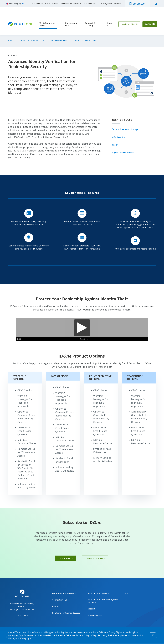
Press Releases (95, 616)
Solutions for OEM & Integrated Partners (103, 4)
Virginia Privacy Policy (103, 635)
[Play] (82, 328)
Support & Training (89, 24)
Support (91, 610)
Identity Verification (86, 41)
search (156, 4)
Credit (115, 145)
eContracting (119, 137)
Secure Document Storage (125, 129)
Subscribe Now (65, 559)
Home (11, 41)
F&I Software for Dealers (47, 24)
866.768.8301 (139, 4)
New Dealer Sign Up (127, 25)
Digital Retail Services (123, 153)
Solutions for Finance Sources (45, 4)
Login (147, 25)
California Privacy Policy (78, 635)
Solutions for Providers (71, 4)
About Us (107, 24)
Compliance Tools (60, 41)
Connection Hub (70, 24)
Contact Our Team (95, 559)
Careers (56, 607)
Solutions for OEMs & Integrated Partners (103, 602)
